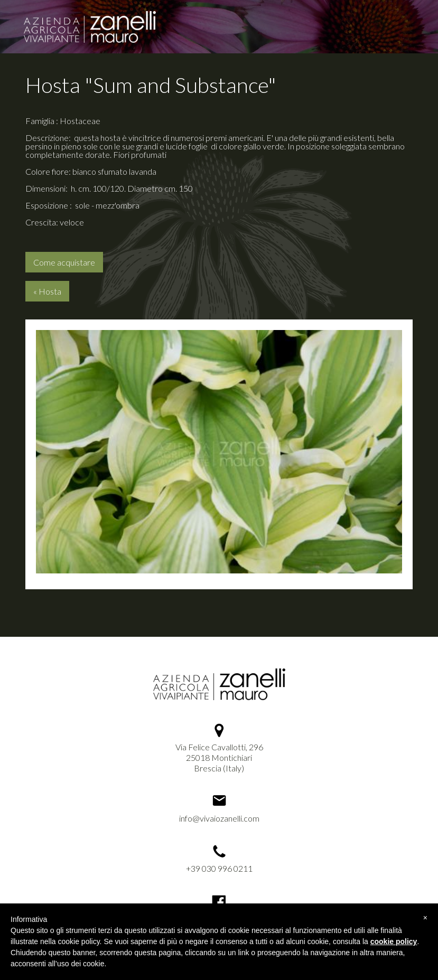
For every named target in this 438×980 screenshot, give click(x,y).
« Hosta (47, 291)
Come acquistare (64, 262)
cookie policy (394, 941)
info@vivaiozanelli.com (219, 818)
